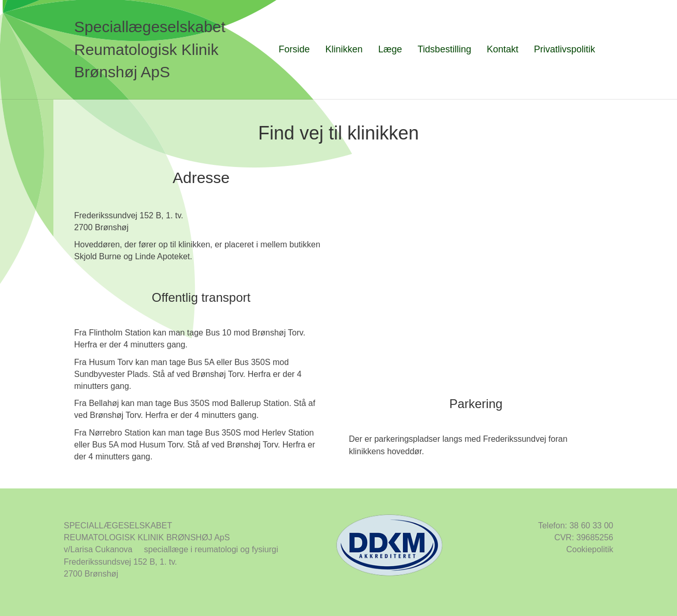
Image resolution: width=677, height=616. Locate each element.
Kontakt (503, 49)
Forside (294, 49)
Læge (390, 49)
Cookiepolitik (590, 549)
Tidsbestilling (445, 49)
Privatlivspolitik (565, 49)
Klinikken (344, 49)
